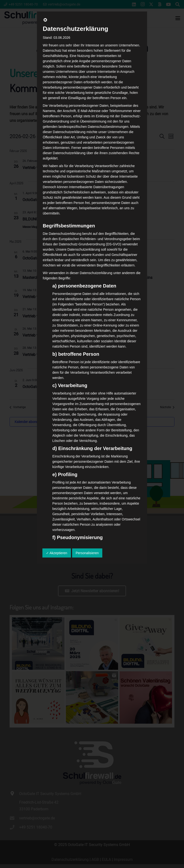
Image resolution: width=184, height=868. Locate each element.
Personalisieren (87, 553)
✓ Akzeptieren (57, 553)
